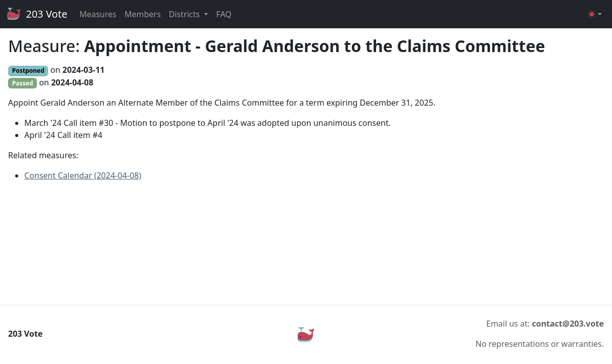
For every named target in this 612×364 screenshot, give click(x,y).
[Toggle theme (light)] (595, 14)
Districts (186, 14)
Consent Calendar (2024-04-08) (83, 175)
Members (143, 14)
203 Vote (37, 14)
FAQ (224, 14)
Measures (98, 14)
